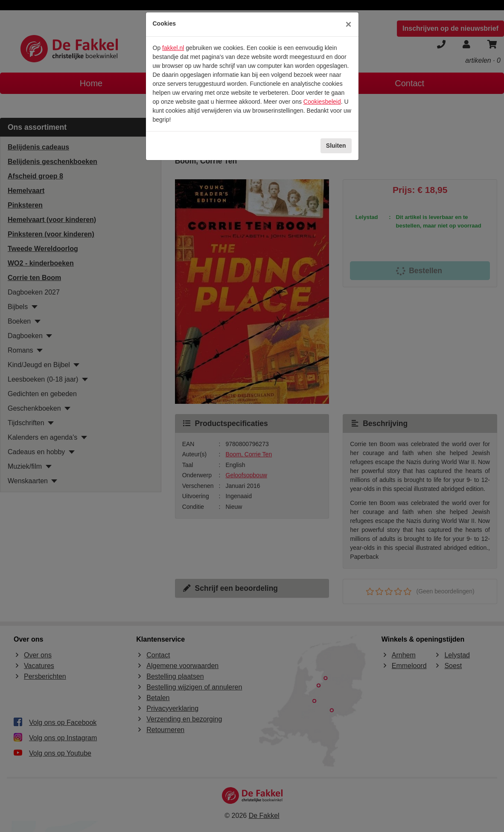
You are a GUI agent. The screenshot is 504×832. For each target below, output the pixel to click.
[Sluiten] (348, 24)
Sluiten (336, 146)
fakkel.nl (173, 48)
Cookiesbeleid (322, 102)
